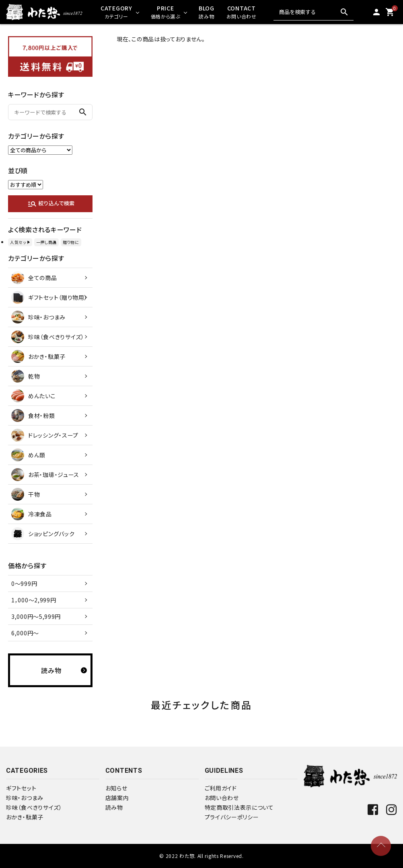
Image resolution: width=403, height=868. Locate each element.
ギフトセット (21, 788)
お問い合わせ (222, 798)
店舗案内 (117, 798)
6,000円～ (25, 633)
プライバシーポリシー (232, 817)
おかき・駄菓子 (25, 817)
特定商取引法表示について (239, 807)
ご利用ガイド (221, 788)
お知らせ (116, 788)
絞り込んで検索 (51, 204)
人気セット (20, 242)
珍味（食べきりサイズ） (34, 807)
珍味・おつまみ (25, 798)
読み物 (114, 807)
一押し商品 (47, 242)
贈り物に (71, 242)
